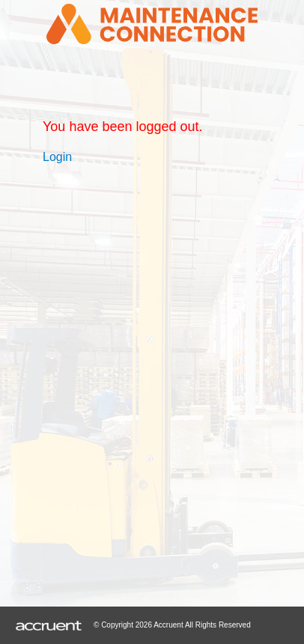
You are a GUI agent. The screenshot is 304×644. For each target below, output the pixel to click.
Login (57, 157)
